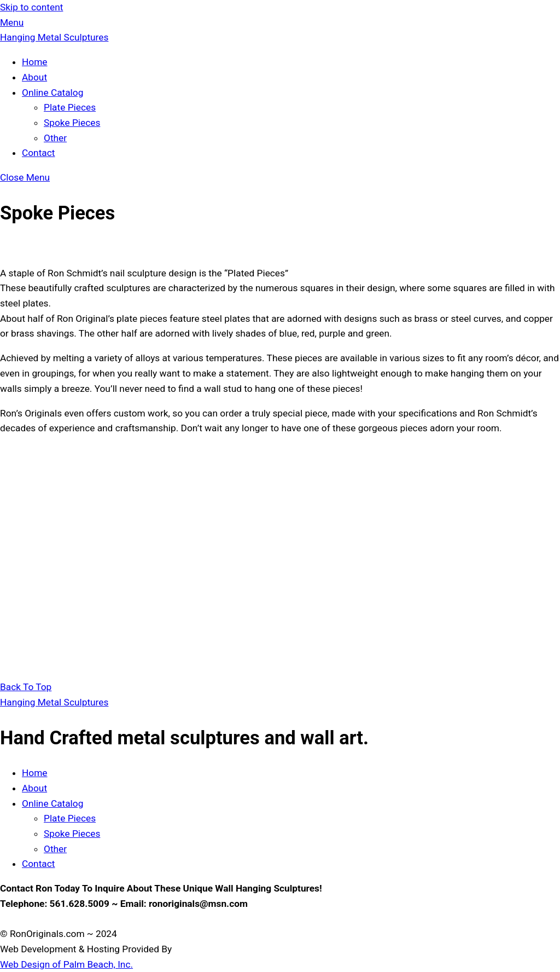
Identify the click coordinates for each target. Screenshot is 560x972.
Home (35, 62)
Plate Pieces (70, 107)
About (34, 77)
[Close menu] (25, 177)
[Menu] (12, 22)
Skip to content (31, 7)
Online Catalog (52, 92)
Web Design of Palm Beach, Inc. (66, 964)
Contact (38, 153)
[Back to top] (26, 687)
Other (55, 138)
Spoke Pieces (72, 123)
